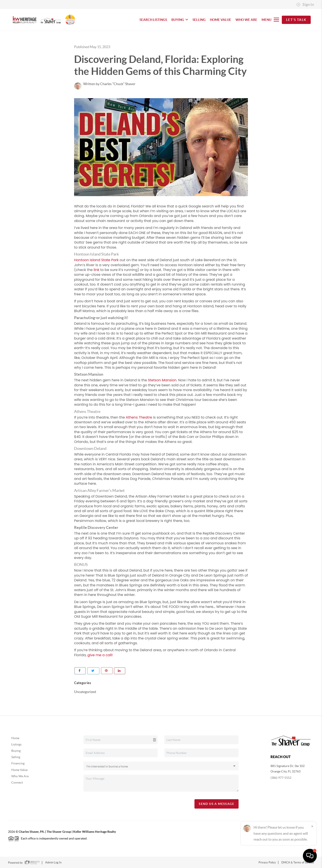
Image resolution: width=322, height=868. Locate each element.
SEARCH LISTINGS (153, 20)
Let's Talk (296, 20)
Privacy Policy (267, 862)
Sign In (305, 5)
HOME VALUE (221, 20)
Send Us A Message (217, 804)
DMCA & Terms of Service (298, 862)
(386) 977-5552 (281, 778)
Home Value (19, 770)
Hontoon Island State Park (96, 260)
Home (15, 738)
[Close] (312, 826)
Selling (16, 757)
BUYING (180, 20)
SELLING (199, 20)
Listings (16, 744)
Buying (16, 751)
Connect (17, 782)
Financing (18, 763)
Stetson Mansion (162, 380)
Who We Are (20, 776)
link (96, 270)
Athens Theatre (139, 417)
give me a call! (100, 655)
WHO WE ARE (246, 20)
